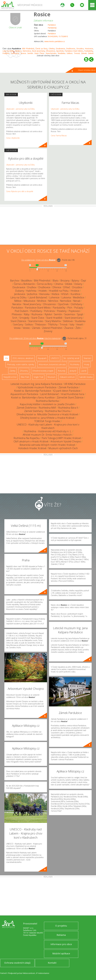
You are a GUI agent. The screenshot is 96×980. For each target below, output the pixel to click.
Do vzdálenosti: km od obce (38, 260)
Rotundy (62, 371)
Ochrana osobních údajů (17, 963)
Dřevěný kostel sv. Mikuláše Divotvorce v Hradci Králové (47, 414)
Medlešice (79, 297)
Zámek (36, 328)
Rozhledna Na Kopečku (27, 438)
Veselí (80, 324)
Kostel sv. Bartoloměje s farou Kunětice (33, 397)
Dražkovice (71, 49)
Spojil (80, 314)
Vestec (26, 328)
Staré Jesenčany (73, 318)
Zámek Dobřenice (27, 408)
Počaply (79, 308)
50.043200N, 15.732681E (58, 36)
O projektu (61, 926)
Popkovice (74, 311)
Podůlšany (36, 311)
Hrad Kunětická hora (73, 394)
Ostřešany (76, 304)
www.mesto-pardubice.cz (55, 41)
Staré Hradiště (54, 318)
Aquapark (42, 358)
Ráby (27, 314)
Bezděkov (27, 281)
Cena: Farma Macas (59, 136)
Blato (55, 281)
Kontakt (52, 963)
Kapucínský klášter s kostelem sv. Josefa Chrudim (47, 404)
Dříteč (67, 287)
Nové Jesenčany (38, 51)
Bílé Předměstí (28, 49)
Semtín (58, 314)
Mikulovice (29, 301)
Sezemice (70, 314)
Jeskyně (73, 371)
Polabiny (62, 311)
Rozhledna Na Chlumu (58, 411)
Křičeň (65, 294)
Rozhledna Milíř (47, 408)
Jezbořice (32, 294)
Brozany (65, 281)
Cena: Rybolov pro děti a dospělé (20, 191)
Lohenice (54, 297)
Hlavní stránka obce (87, 70)
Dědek (69, 284)
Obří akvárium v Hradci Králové (31, 441)
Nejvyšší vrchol (10, 377)
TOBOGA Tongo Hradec (47, 421)
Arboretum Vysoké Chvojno (66, 441)
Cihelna (52, 49)
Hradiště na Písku (59, 291)
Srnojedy (24, 318)
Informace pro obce (61, 944)
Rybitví (48, 314)
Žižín (78, 328)
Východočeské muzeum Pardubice (37, 387)
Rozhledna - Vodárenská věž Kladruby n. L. (48, 431)
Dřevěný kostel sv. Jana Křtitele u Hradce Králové (47, 418)
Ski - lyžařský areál (71, 358)
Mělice (18, 301)
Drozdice (80, 49)
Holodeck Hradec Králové (32, 448)
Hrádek (43, 291)
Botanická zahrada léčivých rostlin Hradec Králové (47, 445)
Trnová (63, 324)
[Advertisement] (48, 226)
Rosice (42, 14)
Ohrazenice (50, 51)
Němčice (53, 301)
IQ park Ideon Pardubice (67, 391)
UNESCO (55, 358)
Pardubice (52, 25)
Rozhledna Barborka (47, 401)
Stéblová (68, 321)
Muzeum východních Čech (63, 448)
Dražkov (32, 287)
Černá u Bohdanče (24, 284)
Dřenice (57, 287)
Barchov (15, 281)
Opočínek (60, 51)
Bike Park (25, 377)
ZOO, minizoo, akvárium (23, 358)
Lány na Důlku (8, 51)
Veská (17, 328)
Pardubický (52, 28)
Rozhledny (75, 364)
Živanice (69, 328)
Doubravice (60, 49)
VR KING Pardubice (75, 384)
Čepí (83, 281)
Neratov (17, 304)
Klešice (55, 294)
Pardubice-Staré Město (74, 51)
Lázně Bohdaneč (38, 297)
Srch (15, 318)
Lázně (84, 371)
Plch (70, 308)
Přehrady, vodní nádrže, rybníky (20, 364)
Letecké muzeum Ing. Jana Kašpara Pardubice (36, 384)
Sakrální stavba (86, 377)
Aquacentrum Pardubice (24, 394)
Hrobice (75, 291)
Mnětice (18, 51)
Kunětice (75, 294)
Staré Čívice (38, 318)
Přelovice (17, 314)
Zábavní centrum (67, 377)
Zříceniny (24, 371)
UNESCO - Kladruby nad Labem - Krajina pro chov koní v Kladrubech (48, 426)
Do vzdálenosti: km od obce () (35, 338)
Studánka (80, 321)
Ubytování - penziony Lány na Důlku (20, 109)
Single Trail (38, 377)
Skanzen (87, 358)
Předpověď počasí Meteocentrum (21, 973)
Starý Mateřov (53, 321)
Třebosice (40, 324)
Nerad (77, 301)
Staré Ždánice (18, 321)
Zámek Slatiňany (34, 411)
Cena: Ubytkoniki (13, 138)
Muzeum (51, 377)
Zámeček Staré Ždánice (70, 397)
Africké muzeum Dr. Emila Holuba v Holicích (47, 435)
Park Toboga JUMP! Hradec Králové (61, 438)
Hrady (87, 364)
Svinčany (18, 324)
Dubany (20, 291)
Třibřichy (53, 324)
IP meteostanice (43, 973)
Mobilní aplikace (61, 953)
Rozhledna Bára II (68, 408)
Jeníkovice (20, 294)
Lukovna (66, 297)
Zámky (12, 371)
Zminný (48, 331)
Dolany (78, 284)
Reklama (61, 935)
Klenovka (44, 294)
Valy (72, 324)
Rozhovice (37, 314)
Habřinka (31, 291)
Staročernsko (36, 321)
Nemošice (27, 51)
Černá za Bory (41, 49)
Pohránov (49, 311)
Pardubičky (89, 51)
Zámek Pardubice (68, 387)
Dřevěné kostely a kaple (43, 371)
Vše (6, 358)
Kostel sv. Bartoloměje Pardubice (33, 391)
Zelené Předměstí (52, 328)
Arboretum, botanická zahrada (52, 364)
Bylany (75, 281)
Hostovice (89, 49)
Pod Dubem (21, 311)
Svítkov (29, 324)
